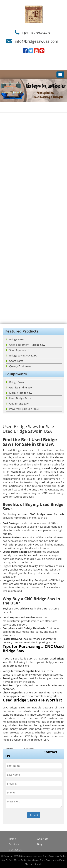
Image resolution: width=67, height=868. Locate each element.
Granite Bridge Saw (19, 387)
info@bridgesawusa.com (37, 41)
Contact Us (15, 850)
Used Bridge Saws (18, 398)
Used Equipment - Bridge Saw (25, 345)
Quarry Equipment (19, 366)
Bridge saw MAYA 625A (21, 355)
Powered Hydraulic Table (22, 409)
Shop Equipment (18, 350)
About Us (43, 839)
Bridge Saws (15, 339)
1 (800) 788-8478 (35, 33)
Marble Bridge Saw (19, 393)
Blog (40, 844)
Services (14, 844)
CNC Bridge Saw (17, 404)
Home (12, 839)
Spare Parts (14, 361)
